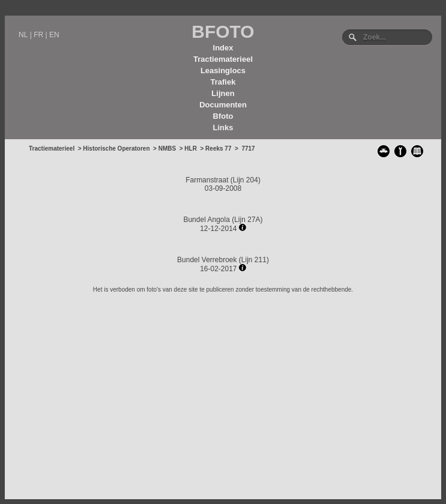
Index (223, 48)
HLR (191, 148)
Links (223, 127)
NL (23, 35)
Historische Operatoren (116, 148)
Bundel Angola (206, 220)
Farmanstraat (207, 180)
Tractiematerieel (223, 59)
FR (38, 35)
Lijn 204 (246, 180)
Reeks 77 (218, 148)
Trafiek (223, 82)
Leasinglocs (223, 70)
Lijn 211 (254, 260)
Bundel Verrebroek (207, 260)
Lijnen (223, 93)
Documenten (223, 105)
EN (54, 35)
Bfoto (223, 116)
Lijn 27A (247, 220)
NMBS (167, 148)
